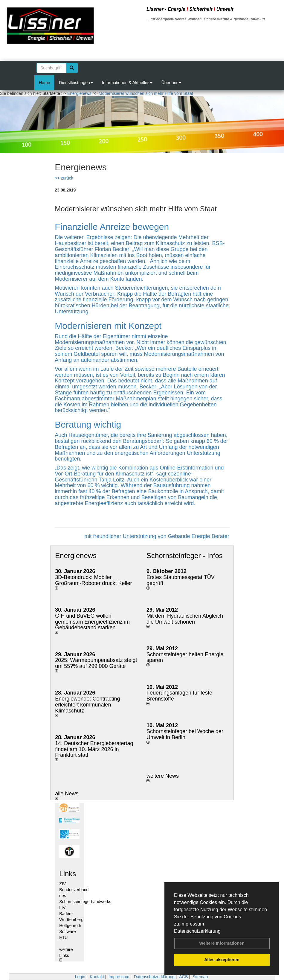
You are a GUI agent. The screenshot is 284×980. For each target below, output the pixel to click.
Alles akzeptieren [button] (222, 960)
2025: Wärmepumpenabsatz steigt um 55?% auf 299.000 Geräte (96, 663)
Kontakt (97, 977)
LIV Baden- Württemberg (71, 914)
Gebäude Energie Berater (199, 536)
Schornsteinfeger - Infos (185, 556)
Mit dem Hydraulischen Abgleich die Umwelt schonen (185, 619)
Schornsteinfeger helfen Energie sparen (185, 657)
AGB (184, 977)
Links (68, 874)
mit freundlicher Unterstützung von (126, 536)
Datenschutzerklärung (197, 931)
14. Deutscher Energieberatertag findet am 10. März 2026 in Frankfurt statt (94, 749)
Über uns (171, 83)
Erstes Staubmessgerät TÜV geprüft (181, 580)
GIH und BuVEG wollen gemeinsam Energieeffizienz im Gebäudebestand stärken (92, 622)
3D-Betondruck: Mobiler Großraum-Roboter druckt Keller (93, 580)
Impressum (192, 924)
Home (44, 83)
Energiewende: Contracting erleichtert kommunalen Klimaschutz (87, 705)
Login (80, 977)
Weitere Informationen (222, 943)
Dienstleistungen (76, 83)
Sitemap (200, 977)
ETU (63, 938)
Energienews (76, 556)
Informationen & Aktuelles (127, 83)
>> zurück (64, 178)
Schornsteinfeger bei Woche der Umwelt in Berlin (185, 734)
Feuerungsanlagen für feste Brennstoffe (179, 696)
